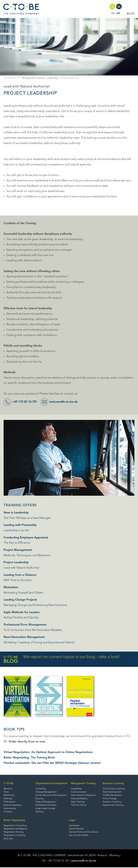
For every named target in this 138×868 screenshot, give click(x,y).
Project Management (18, 550)
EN (118, 13)
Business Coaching (113, 783)
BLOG (130, 14)
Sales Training (78, 802)
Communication (79, 792)
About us (8, 789)
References (9, 795)
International (10, 809)
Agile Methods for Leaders (22, 612)
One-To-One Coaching (114, 789)
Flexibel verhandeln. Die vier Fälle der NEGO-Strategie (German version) (52, 763)
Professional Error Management (25, 625)
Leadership (53, 78)
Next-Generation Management (24, 637)
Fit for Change (110, 799)
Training (39, 812)
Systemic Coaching (112, 802)
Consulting (41, 789)
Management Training (34, 78)
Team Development (112, 792)
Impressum (74, 826)
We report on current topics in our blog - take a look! (62, 659)
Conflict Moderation (112, 795)
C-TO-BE (8, 783)
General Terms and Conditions (84, 833)
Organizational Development (51, 783)
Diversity (40, 799)
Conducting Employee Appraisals (26, 538)
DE (113, 13)
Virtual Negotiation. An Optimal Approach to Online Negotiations (48, 752)
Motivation (11, 587)
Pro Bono (8, 812)
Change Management (46, 792)
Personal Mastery (79, 799)
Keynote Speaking (13, 805)
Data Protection (77, 829)
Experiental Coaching (113, 805)
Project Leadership (16, 563)
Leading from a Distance (20, 575)
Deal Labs (8, 839)
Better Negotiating (14, 821)
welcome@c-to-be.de (66, 402)
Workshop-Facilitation (46, 805)
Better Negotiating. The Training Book (29, 758)
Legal (72, 821)
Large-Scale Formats (45, 809)
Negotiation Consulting (15, 826)
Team (6, 792)
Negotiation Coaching (15, 836)
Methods (8, 799)
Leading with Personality (20, 525)
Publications (10, 802)
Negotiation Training (14, 833)
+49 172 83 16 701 (26, 402)
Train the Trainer (79, 805)
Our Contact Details (79, 836)
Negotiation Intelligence (16, 829)
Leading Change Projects (20, 600)
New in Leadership (16, 513)
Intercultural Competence (84, 795)
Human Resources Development (51, 795)
